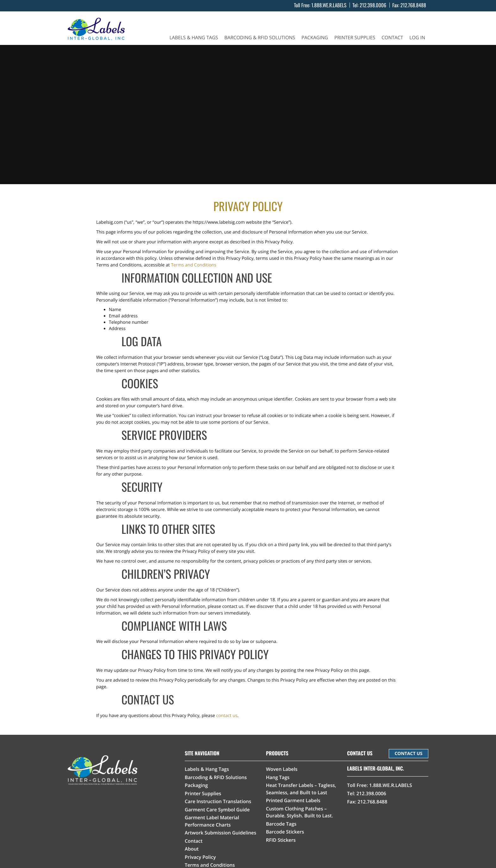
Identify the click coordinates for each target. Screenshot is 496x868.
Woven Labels (282, 769)
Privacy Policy (200, 857)
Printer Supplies (355, 38)
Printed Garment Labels (293, 801)
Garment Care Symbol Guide (217, 810)
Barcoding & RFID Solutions (260, 38)
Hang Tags (278, 777)
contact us (227, 716)
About (192, 849)
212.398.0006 (373, 5)
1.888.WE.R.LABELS (329, 5)
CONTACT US (408, 754)
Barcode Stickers (285, 832)
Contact (392, 38)
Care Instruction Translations (218, 802)
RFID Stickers (281, 840)
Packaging (315, 38)
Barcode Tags (281, 824)
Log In (417, 38)
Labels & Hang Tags (194, 38)
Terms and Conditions (193, 265)
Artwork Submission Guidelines (220, 833)
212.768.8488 (413, 5)
